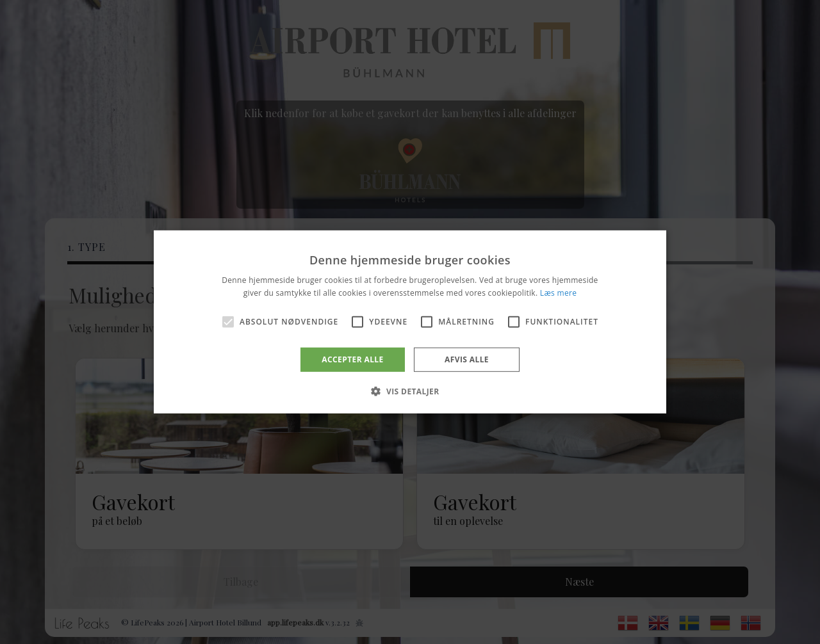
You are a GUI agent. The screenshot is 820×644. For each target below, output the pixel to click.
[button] (410, 391)
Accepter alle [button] (352, 359)
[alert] (410, 322)
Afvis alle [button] (467, 359)
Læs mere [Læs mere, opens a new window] (558, 293)
